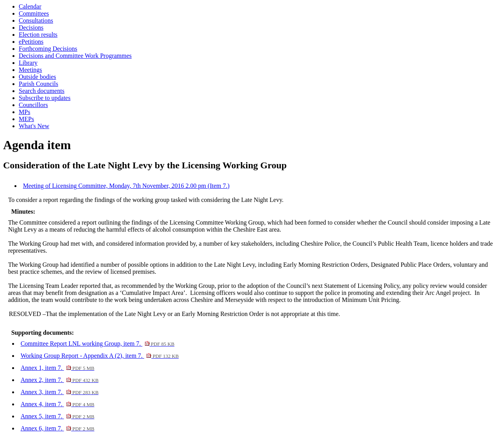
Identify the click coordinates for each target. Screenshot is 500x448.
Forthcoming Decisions (48, 49)
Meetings (30, 70)
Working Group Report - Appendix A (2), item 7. (100, 356)
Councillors (33, 105)
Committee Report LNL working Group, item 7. (98, 344)
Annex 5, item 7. (58, 416)
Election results (38, 35)
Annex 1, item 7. (58, 368)
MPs (24, 112)
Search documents (42, 91)
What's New (34, 126)
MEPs (26, 119)
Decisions (31, 28)
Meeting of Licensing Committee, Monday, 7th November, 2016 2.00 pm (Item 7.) (126, 186)
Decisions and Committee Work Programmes (75, 56)
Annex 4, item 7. (58, 404)
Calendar (30, 6)
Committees (34, 13)
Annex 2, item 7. (60, 380)
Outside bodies (37, 77)
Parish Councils (38, 84)
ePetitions (31, 42)
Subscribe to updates (45, 98)
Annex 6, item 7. (58, 428)
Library (28, 63)
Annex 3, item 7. (60, 392)
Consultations (36, 21)
